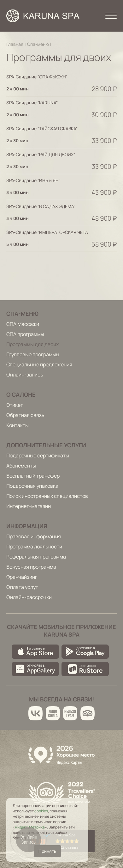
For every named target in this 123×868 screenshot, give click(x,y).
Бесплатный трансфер (33, 476)
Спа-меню (38, 44)
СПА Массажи (23, 324)
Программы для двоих (32, 344)
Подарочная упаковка (32, 486)
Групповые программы (33, 354)
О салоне (21, 394)
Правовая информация (34, 536)
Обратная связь (25, 415)
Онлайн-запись (25, 375)
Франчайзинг (22, 577)
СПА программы (25, 334)
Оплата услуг (22, 587)
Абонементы (21, 466)
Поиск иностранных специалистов (47, 496)
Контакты (18, 425)
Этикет (15, 405)
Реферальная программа (36, 557)
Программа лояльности (34, 547)
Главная (15, 44)
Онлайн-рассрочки (29, 597)
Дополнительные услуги (46, 445)
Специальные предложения (39, 364)
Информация (27, 526)
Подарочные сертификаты (38, 455)
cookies (41, 811)
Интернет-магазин (29, 506)
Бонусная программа (31, 567)
